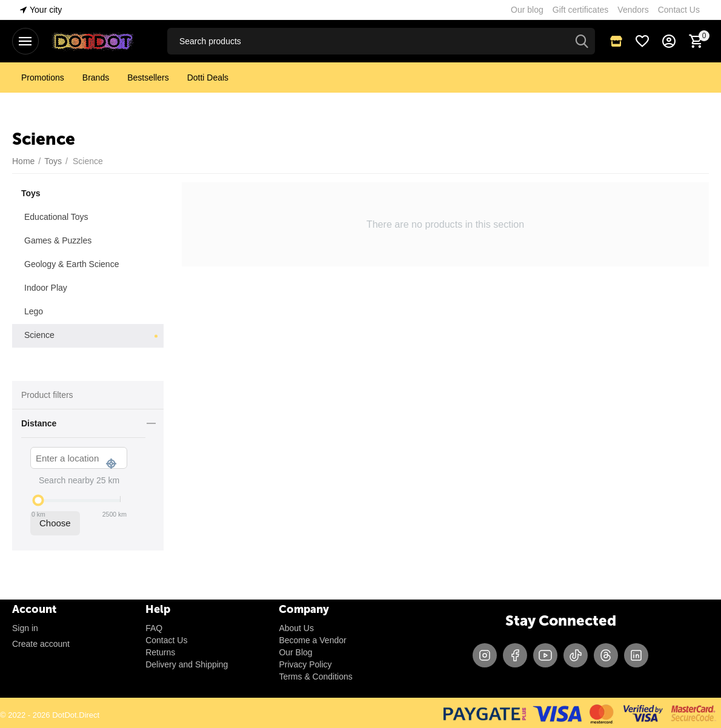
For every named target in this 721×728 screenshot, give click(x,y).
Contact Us (166, 640)
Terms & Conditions (315, 677)
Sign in (25, 628)
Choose (55, 523)
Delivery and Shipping (187, 664)
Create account (41, 644)
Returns (160, 652)
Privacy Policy (305, 664)
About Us (296, 628)
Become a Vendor (312, 640)
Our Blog (295, 652)
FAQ (154, 628)
